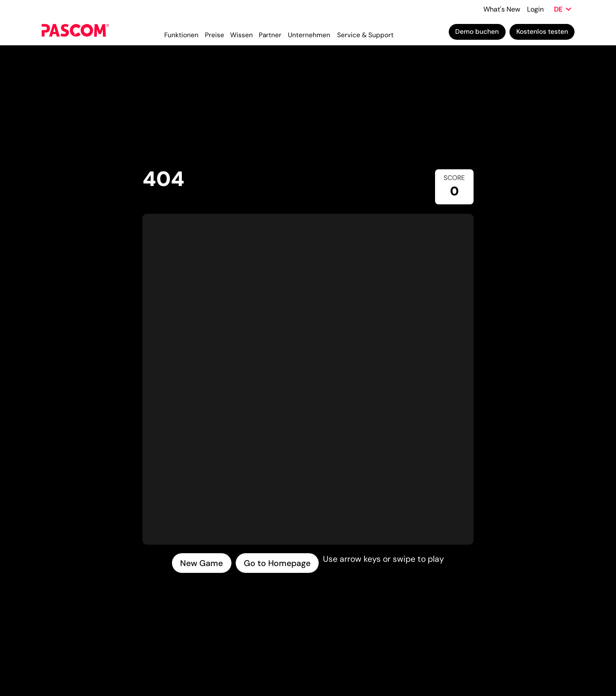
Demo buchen (477, 32)
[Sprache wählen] (563, 9)
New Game (201, 563)
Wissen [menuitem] (241, 35)
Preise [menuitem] (215, 35)
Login (535, 9)
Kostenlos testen (542, 32)
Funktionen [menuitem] (181, 35)
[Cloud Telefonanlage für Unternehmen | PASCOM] (75, 32)
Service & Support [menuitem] (365, 35)
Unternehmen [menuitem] (309, 35)
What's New (502, 9)
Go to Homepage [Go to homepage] (277, 563)
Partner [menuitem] (270, 35)
